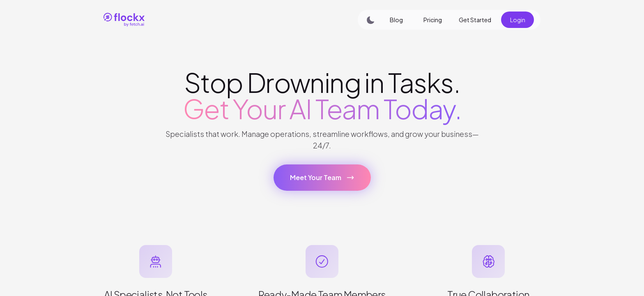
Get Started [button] (475, 20)
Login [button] (518, 20)
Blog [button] (396, 20)
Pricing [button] (433, 20)
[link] (211, 20)
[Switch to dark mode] (368, 20)
